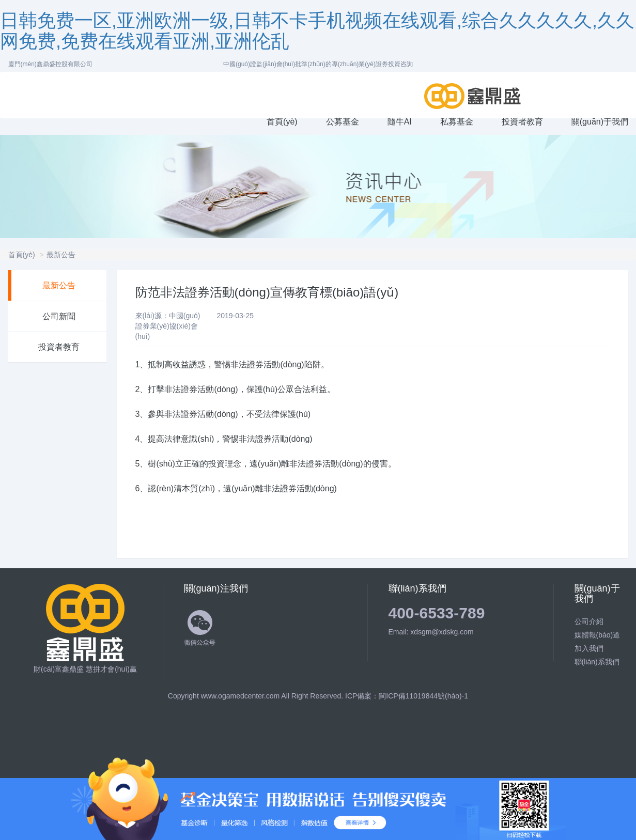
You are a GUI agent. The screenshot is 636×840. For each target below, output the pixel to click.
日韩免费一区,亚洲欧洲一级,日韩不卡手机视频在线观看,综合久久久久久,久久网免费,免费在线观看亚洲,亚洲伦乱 (317, 31)
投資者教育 (59, 347)
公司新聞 (59, 316)
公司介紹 (589, 621)
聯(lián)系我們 (597, 662)
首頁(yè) (22, 255)
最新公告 (61, 255)
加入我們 (589, 648)
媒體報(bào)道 (598, 635)
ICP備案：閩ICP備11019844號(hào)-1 (407, 696)
